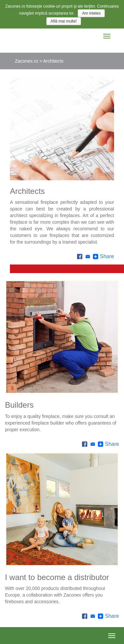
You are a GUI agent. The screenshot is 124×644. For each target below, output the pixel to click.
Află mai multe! (64, 21)
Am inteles (91, 13)
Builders (19, 405)
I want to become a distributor (57, 577)
